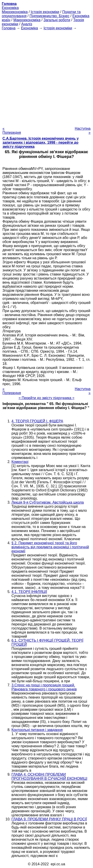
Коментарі (20, 462)
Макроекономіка (27, 20)
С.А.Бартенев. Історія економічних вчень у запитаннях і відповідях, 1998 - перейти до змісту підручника (41, 142)
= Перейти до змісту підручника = (47, 398)
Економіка (10, 8)
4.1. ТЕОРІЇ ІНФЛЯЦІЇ (29, 592)
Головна (9, 28)
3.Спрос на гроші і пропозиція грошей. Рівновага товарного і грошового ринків (44, 687)
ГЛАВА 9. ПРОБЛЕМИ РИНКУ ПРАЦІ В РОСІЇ (49, 819)
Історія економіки (45, 12)
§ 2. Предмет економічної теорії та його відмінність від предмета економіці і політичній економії (50, 547)
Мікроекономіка (15, 12)
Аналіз (27, 24)
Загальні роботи (57, 20)
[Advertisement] (46, 77)
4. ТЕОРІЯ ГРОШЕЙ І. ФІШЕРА (37, 421)
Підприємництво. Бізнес (49, 16)
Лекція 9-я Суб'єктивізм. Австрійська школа (48, 502)
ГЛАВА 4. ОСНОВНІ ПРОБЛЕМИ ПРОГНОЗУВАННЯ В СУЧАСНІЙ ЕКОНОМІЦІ (49, 777)
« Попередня (12, 131)
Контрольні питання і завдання (37, 730)
